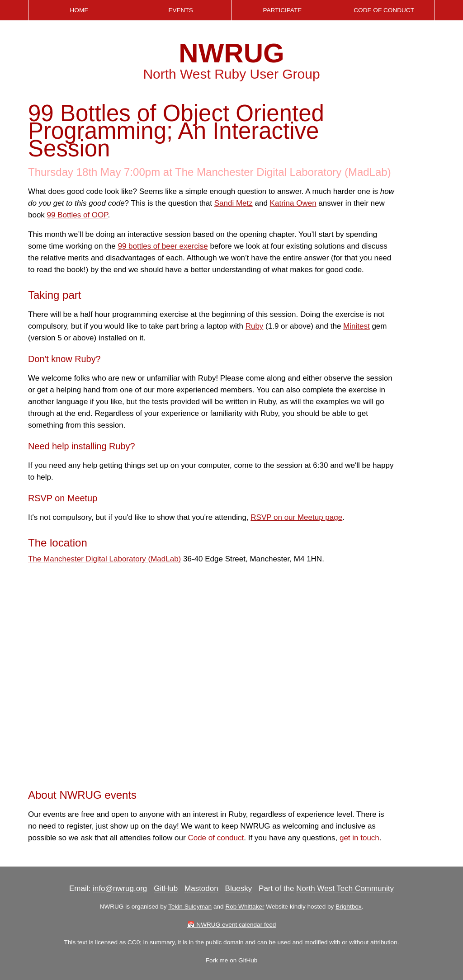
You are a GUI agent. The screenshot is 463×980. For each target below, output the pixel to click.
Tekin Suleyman (190, 907)
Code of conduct (216, 838)
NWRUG (231, 53)
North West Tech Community (345, 889)
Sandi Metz (234, 203)
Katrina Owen (293, 203)
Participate (282, 10)
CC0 (134, 942)
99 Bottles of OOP (78, 215)
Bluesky (239, 889)
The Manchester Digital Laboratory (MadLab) (104, 559)
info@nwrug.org (120, 889)
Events (180, 10)
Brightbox (348, 907)
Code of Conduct (384, 10)
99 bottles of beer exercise (163, 246)
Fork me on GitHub (232, 960)
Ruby (255, 326)
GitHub (166, 889)
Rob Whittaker (245, 907)
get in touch (359, 838)
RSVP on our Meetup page (296, 517)
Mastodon (201, 889)
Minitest (357, 326)
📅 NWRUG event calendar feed (232, 925)
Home (79, 10)
